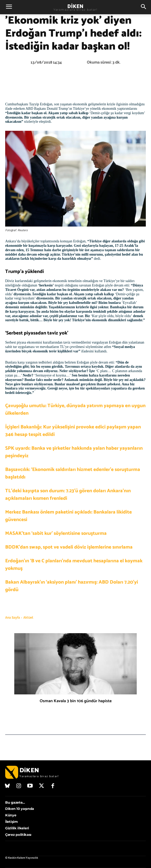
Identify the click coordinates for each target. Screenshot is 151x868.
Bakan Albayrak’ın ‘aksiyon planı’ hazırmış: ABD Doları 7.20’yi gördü (72, 586)
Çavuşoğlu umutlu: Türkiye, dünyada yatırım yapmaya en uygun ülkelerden (75, 409)
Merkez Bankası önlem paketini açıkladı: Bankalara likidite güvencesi (68, 516)
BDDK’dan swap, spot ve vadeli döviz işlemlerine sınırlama (69, 547)
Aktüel (28, 618)
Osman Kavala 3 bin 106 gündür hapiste (76, 701)
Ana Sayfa (13, 618)
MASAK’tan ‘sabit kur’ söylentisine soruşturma (56, 533)
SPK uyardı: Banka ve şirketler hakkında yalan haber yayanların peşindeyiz (74, 452)
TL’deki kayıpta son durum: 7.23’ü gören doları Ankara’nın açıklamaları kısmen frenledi (68, 495)
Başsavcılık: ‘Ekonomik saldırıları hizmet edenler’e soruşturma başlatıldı (73, 473)
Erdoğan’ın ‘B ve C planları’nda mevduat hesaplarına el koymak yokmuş (74, 565)
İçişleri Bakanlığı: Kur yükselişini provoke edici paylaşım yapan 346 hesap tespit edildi (73, 431)
